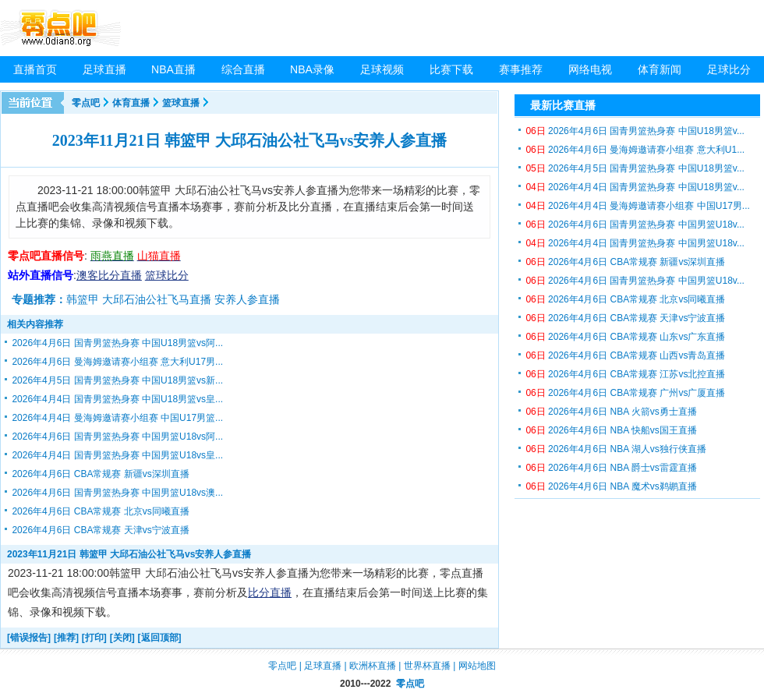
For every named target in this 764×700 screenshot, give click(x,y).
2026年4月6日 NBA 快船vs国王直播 (611, 430)
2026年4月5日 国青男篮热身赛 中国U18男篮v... (635, 168)
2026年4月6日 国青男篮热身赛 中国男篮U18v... (635, 224)
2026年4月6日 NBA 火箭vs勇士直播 (611, 412)
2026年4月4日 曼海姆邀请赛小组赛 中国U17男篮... (117, 418)
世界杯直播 (427, 666)
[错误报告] (29, 638)
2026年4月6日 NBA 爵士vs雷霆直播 (611, 468)
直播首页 (35, 69)
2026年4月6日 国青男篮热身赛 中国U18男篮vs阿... (117, 343)
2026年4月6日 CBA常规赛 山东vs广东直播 (625, 337)
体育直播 (131, 103)
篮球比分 (167, 275)
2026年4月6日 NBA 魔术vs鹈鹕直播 (611, 486)
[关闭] (122, 638)
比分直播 (270, 592)
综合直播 (243, 69)
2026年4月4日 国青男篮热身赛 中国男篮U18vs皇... (117, 455)
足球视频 (382, 69)
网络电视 (590, 69)
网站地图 (477, 666)
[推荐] (66, 638)
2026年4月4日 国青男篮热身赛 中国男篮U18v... (635, 243)
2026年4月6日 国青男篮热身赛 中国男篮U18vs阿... (117, 437)
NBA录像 (312, 69)
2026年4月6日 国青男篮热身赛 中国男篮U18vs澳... (117, 493)
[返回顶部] (160, 638)
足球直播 (104, 69)
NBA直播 (173, 69)
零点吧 (86, 103)
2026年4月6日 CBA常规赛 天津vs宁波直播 (100, 530)
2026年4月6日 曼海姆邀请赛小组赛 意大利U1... (635, 150)
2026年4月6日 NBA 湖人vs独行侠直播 (615, 449)
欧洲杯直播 (373, 666)
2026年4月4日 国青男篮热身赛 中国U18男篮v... (635, 187)
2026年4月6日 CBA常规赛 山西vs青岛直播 (625, 355)
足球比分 (729, 69)
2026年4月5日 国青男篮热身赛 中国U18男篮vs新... (117, 380)
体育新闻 (660, 69)
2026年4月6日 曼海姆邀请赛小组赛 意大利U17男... (117, 362)
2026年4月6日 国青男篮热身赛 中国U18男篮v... (635, 131)
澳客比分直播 (109, 275)
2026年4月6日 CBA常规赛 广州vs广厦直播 (625, 393)
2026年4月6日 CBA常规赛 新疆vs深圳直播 (100, 474)
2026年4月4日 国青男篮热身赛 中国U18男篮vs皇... (117, 399)
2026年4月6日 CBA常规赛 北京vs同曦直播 (100, 511)
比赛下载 (451, 69)
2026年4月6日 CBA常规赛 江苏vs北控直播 (625, 374)
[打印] (94, 638)
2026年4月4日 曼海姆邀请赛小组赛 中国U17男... (637, 206)
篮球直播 (181, 103)
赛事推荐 (521, 69)
